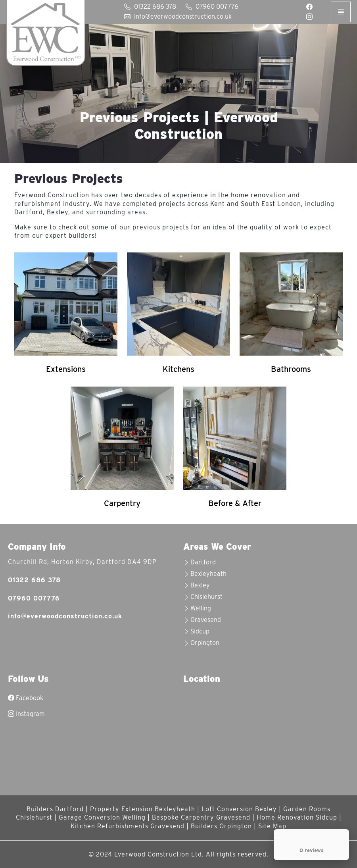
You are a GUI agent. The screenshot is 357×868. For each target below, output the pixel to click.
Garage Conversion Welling (102, 817)
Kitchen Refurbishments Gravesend (128, 826)
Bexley (200, 585)
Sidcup (200, 631)
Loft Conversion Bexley (239, 809)
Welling (201, 608)
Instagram (26, 714)
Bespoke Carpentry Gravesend (201, 817)
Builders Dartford (55, 809)
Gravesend (206, 620)
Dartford (203, 562)
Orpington (205, 643)
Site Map (272, 826)
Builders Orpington (221, 826)
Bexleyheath (208, 574)
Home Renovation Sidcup (297, 817)
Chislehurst (206, 597)
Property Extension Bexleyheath (143, 809)
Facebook (26, 698)
